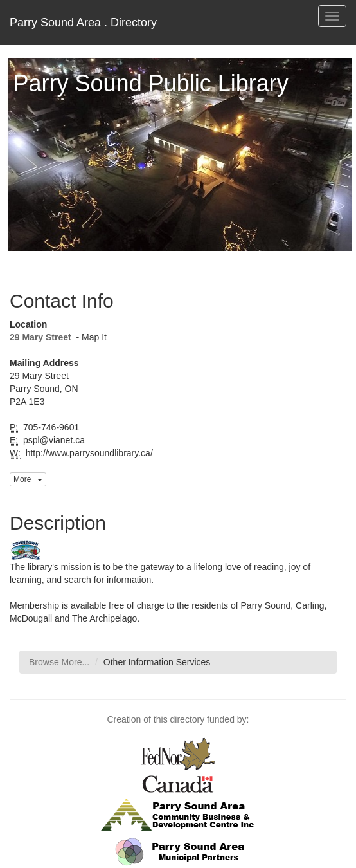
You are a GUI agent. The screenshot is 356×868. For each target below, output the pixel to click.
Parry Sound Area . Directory (83, 23)
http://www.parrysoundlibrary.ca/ (88, 453)
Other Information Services (157, 662)
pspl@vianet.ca (53, 440)
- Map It (90, 337)
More (28, 479)
